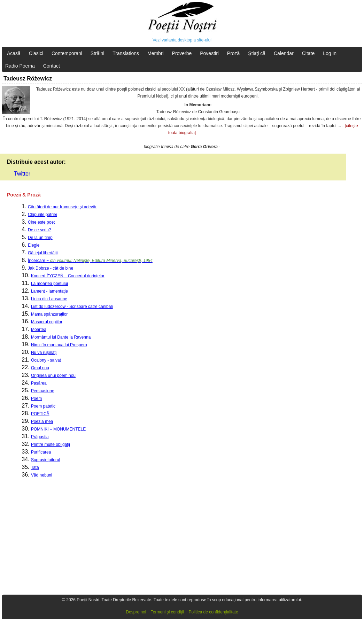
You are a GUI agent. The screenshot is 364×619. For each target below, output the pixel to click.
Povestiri (209, 53)
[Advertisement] (182, 540)
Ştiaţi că (257, 53)
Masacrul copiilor (47, 322)
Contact (52, 66)
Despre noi (136, 612)
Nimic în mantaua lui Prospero (59, 345)
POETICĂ (40, 414)
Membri (156, 53)
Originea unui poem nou (53, 376)
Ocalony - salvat (46, 360)
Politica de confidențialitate (214, 612)
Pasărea (39, 383)
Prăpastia (40, 437)
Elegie (34, 245)
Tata (35, 467)
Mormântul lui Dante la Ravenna (61, 337)
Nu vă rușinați (44, 353)
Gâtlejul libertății (43, 253)
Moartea (39, 330)
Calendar (284, 53)
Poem (36, 399)
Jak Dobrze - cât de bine (51, 268)
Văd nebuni (42, 475)
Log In (330, 53)
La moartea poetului (49, 284)
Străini (98, 53)
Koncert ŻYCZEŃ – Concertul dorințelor (68, 276)
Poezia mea (42, 421)
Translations (126, 53)
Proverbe (182, 53)
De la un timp (40, 238)
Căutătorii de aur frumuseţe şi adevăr (62, 207)
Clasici (36, 53)
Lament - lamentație (49, 291)
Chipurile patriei (42, 215)
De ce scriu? (40, 230)
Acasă (14, 53)
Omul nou (40, 368)
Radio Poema (20, 66)
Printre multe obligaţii (51, 444)
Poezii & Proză (24, 195)
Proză (234, 53)
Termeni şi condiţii (167, 612)
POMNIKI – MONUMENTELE (58, 429)
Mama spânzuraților (49, 314)
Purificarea (41, 452)
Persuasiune (43, 391)
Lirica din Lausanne (49, 299)
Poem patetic (43, 406)
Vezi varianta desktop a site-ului (182, 40)
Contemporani (67, 53)
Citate (308, 53)
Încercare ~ (90, 261)
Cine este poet (41, 222)
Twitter (22, 174)
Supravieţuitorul (45, 460)
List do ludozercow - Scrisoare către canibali (72, 307)
